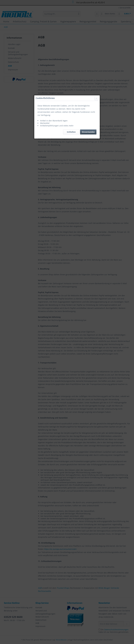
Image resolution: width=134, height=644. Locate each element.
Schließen (71, 62)
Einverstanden (88, 62)
